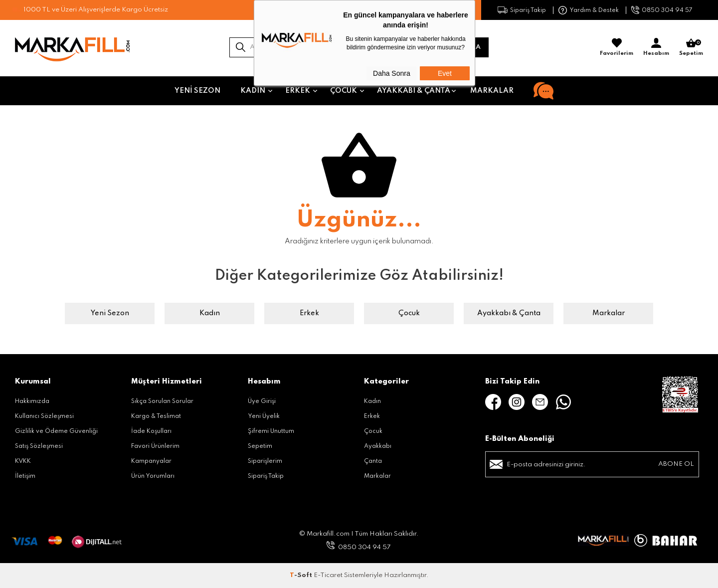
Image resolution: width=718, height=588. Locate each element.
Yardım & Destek (594, 10)
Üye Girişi (262, 401)
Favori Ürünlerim (155, 446)
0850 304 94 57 (667, 10)
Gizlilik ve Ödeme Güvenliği (56, 431)
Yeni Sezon (197, 91)
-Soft (302, 575)
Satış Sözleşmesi (39, 446)
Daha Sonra (392, 73)
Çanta (373, 461)
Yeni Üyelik (264, 416)
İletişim (25, 476)
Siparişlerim (265, 461)
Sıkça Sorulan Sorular (162, 401)
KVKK (23, 461)
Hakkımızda (32, 401)
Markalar (492, 91)
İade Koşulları (151, 431)
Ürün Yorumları (153, 476)
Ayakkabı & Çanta (414, 91)
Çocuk (344, 91)
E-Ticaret (328, 575)
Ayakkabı (378, 446)
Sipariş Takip (528, 10)
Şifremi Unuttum (271, 431)
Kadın (253, 91)
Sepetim (260, 446)
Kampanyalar (151, 461)
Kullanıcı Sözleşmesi (44, 416)
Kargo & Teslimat (156, 416)
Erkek (298, 91)
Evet (445, 73)
